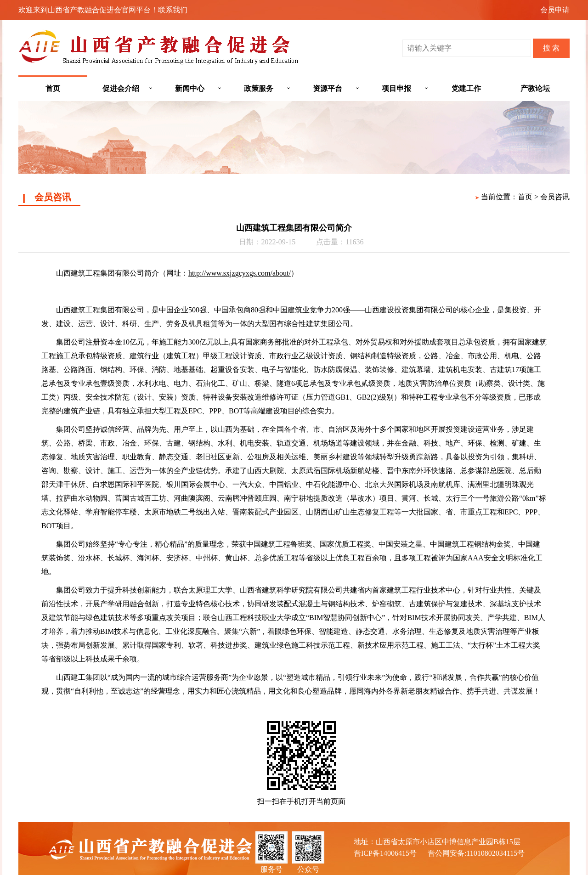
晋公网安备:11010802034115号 (476, 853)
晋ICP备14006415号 (385, 853)
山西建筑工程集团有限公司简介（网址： (122, 273)
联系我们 (173, 10)
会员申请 (555, 10)
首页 (53, 88)
